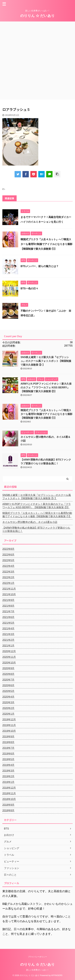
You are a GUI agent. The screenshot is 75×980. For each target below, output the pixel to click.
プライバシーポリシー (37, 957)
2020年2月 (8, 708)
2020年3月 (8, 702)
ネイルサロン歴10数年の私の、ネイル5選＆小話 (30, 522)
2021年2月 (8, 640)
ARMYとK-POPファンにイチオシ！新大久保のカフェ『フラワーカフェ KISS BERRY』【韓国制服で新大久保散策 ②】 (46, 387)
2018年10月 (9, 799)
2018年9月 (8, 805)
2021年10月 (9, 594)
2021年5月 (8, 623)
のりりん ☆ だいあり (37, 16)
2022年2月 (8, 577)
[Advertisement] (37, 60)
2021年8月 (8, 606)
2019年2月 (8, 776)
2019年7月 (8, 748)
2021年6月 (8, 617)
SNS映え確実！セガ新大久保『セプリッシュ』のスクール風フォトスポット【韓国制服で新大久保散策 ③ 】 (46, 361)
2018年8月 (8, 810)
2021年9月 (8, 600)
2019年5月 (8, 759)
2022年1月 (8, 583)
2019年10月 (9, 731)
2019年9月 (8, 737)
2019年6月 (8, 754)
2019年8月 (8, 742)
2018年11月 (9, 793)
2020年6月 (8, 685)
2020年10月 (9, 663)
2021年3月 (8, 634)
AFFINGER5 (57, 975)
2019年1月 (8, 782)
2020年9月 (8, 668)
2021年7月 (8, 611)
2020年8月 (8, 674)
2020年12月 (9, 651)
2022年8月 (8, 549)
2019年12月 (9, 719)
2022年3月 (8, 572)
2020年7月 (8, 680)
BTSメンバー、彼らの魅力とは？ (40, 266)
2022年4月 (8, 566)
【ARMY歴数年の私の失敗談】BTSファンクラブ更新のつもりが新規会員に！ (36, 529)
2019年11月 (9, 725)
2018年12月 (9, 788)
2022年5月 (8, 560)
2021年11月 (9, 589)
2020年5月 (8, 691)
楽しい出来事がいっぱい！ (37, 970)
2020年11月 (9, 657)
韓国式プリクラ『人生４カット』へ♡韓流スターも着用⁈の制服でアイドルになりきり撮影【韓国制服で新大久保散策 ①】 (47, 244)
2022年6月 (8, 555)
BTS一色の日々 (29, 288)
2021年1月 (8, 646)
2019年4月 (8, 765)
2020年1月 (8, 714)
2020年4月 (8, 697)
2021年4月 (8, 629)
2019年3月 (8, 771)
